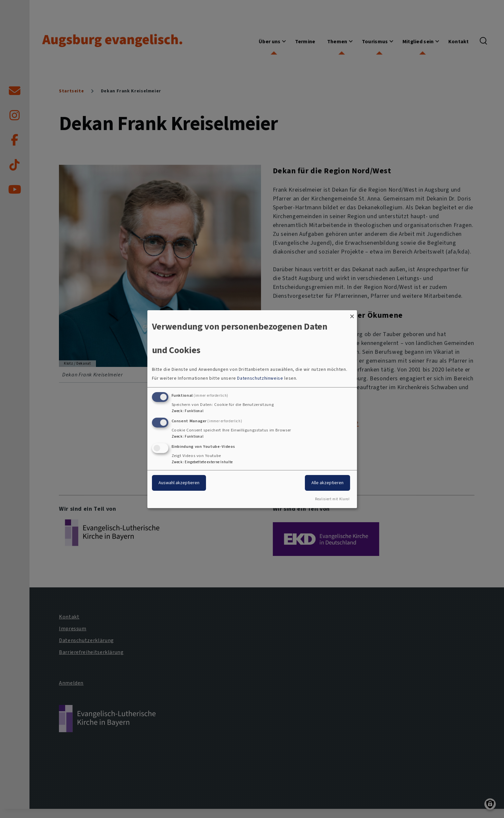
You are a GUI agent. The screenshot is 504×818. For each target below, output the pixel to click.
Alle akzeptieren (327, 483)
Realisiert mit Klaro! (332, 499)
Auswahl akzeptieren (179, 483)
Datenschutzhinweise (260, 378)
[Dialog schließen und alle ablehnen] (352, 314)
